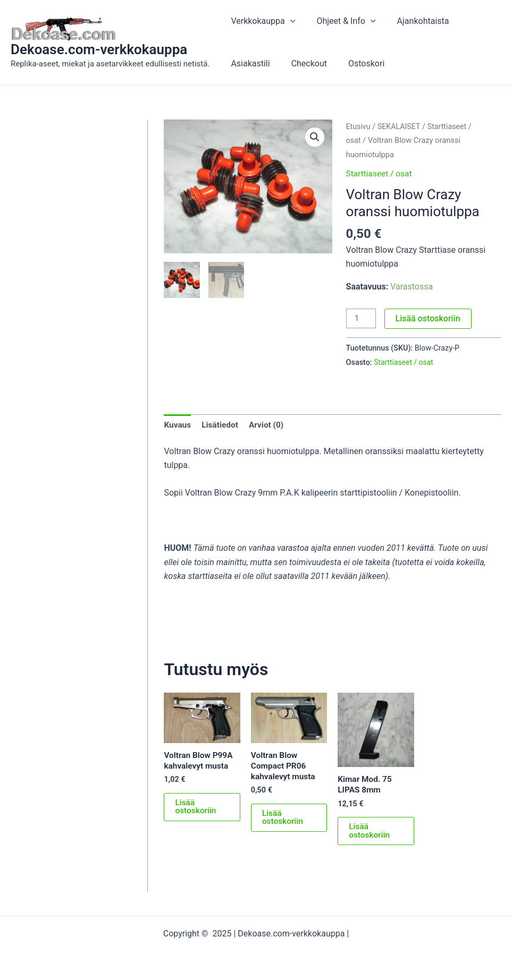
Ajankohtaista (413, 21)
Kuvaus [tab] (178, 425)
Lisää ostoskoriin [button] (196, 809)
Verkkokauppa (261, 21)
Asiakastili (248, 63)
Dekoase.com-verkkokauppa (99, 49)
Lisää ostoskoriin (429, 318)
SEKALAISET (401, 126)
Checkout (303, 63)
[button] (314, 138)
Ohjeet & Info (339, 21)
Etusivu (359, 126)
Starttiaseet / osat (380, 173)
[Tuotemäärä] (362, 319)
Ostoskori (356, 63)
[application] (288, 21)
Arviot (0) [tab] (269, 425)
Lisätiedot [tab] (221, 425)
